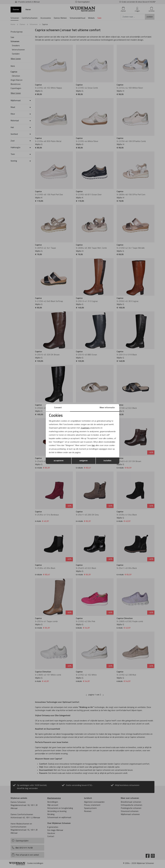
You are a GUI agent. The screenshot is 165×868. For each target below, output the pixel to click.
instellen (107, 461)
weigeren (84, 461)
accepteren (59, 461)
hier (93, 446)
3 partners (85, 428)
